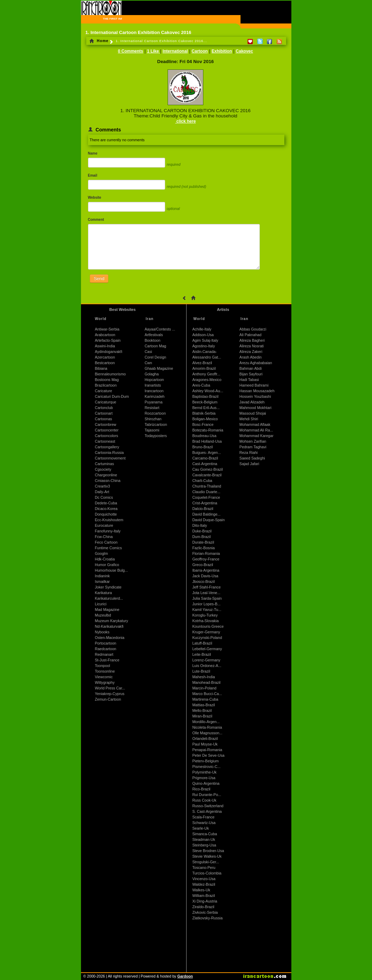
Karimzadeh (154, 396)
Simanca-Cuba (204, 834)
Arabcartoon (105, 335)
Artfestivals (154, 335)
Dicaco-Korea (106, 509)
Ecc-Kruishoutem (109, 520)
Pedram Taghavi (253, 447)
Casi (148, 352)
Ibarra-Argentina (206, 570)
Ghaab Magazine (159, 368)
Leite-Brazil (201, 654)
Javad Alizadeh (252, 402)
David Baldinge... (206, 514)
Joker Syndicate (108, 587)
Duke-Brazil (202, 531)
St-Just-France (107, 660)
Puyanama (153, 402)
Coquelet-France (206, 497)
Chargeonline (106, 475)
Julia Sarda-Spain (207, 598)
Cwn (148, 363)
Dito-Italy (199, 525)
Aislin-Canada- (204, 352)
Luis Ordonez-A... (207, 666)
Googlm (102, 553)
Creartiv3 (103, 486)
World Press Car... (110, 688)
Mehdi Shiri (249, 419)
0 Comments (130, 51)
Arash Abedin (251, 357)
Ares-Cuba (201, 385)
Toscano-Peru (204, 867)
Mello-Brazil (202, 710)
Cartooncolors (107, 436)
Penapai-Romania (207, 750)
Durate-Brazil (203, 542)
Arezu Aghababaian (256, 363)
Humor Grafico (107, 565)
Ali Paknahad (251, 335)
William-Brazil (204, 896)
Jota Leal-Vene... (206, 593)
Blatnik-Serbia (204, 413)
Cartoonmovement (110, 458)
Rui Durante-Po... (207, 795)
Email (93, 175)
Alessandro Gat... (207, 357)
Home (99, 41)
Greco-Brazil (202, 565)
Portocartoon (106, 643)
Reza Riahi (249, 452)
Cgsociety (103, 469)
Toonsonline (105, 671)
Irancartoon (154, 391)
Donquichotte (106, 514)
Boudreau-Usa (204, 436)
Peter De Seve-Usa (208, 755)
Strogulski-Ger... (205, 862)
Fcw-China (104, 537)
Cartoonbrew (106, 424)
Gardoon (185, 976)
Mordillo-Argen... (206, 722)
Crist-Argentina (205, 503)
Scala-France (203, 817)
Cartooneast (105, 441)
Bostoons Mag (107, 380)
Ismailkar (103, 581)
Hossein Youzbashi (255, 396)
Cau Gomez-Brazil (207, 469)
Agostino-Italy (204, 346)
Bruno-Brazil (202, 447)
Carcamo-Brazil (205, 458)
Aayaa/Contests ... (160, 329)
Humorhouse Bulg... (111, 570)
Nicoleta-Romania (207, 727)
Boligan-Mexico (205, 419)
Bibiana (101, 368)
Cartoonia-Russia (109, 452)
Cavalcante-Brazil (207, 475)
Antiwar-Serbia (107, 329)
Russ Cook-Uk (204, 800)
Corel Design (155, 357)
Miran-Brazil (202, 716)
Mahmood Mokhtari (255, 408)
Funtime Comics (109, 548)
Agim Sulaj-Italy (205, 340)
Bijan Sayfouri (251, 374)
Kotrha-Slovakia (205, 621)
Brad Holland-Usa (207, 441)
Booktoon (152, 340)
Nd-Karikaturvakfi (109, 626)
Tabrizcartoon (156, 424)
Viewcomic (104, 677)
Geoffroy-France (206, 559)
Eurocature (104, 525)
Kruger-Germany (206, 632)
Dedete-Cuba (106, 503)
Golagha (151, 374)
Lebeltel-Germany (207, 649)
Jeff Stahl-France (206, 587)
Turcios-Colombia (207, 873)
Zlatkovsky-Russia (207, 918)
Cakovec (244, 51)
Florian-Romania (206, 553)
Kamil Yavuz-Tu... (207, 610)
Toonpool (103, 666)
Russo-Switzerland (208, 806)
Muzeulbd (103, 615)
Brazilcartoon (106, 385)
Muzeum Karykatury (112, 621)
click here (186, 121)
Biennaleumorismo (110, 374)
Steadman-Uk (204, 839)
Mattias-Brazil (204, 705)
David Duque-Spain (208, 520)
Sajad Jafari (249, 464)
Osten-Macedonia (110, 638)
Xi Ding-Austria (205, 901)
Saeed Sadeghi (252, 458)
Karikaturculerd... (109, 598)
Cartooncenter (107, 430)
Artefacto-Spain (108, 340)
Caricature (104, 391)
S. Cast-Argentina (207, 811)
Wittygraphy (105, 682)
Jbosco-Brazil (203, 581)
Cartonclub (104, 408)
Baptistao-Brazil (205, 396)
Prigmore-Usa (204, 778)
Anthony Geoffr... (206, 374)
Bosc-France (203, 424)
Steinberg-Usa (204, 845)
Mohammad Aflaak (255, 424)
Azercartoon (105, 357)
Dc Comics (104, 497)
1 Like (153, 51)
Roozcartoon (155, 413)
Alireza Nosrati (252, 346)
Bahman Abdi (251, 368)
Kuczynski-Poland (207, 638)
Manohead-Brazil (206, 682)
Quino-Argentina (206, 783)
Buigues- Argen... (207, 452)
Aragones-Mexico (207, 380)
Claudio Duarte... (206, 492)
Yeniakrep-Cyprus (110, 694)
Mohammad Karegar (256, 436)
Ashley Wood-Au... (208, 391)
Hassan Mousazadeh (257, 391)
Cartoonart (104, 413)
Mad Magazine (107, 610)
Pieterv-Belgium (205, 761)
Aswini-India (105, 346)
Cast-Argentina (205, 464)
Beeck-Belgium (205, 402)
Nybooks (102, 632)
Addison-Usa (203, 335)
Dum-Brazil (201, 537)
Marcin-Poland (204, 688)
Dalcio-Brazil (203, 509)
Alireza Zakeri (251, 352)
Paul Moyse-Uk (205, 744)
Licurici (101, 604)
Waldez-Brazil (204, 884)
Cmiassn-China (108, 481)
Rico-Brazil (201, 789)
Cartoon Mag (155, 346)
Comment (96, 220)
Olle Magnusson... (207, 733)
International (175, 51)
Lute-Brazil (201, 671)
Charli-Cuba (202, 481)
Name (93, 153)
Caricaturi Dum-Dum (112, 396)
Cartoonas (104, 419)
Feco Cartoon (106, 542)
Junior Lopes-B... (206, 604)
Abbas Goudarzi (253, 329)
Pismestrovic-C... (206, 767)
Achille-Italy (202, 329)
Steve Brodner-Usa (208, 851)
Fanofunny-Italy (108, 531)
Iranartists (153, 385)
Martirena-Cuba (205, 699)
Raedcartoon (106, 649)
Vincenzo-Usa (204, 879)
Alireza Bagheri (252, 340)
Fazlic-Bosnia (203, 548)
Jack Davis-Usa (205, 576)
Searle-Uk (200, 828)
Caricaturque (106, 402)
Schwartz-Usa (204, 823)
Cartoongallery (107, 447)
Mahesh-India (204, 677)
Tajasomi (152, 430)
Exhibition (222, 51)
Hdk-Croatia (105, 559)
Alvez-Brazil (202, 363)
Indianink (103, 576)
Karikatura (104, 593)
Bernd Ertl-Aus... (206, 408)
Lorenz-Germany (206, 660)
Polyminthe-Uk (204, 772)
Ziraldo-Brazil (203, 907)
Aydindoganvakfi (109, 352)
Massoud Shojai (253, 413)
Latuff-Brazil (202, 643)
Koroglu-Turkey (205, 615)
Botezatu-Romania (208, 430)
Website (95, 198)
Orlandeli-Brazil (205, 739)
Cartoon (200, 51)
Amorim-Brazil (204, 368)
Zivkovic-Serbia (205, 912)
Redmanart (104, 654)
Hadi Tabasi (249, 380)
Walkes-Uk (201, 890)
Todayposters (155, 436)
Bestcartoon (105, 363)
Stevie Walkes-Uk (207, 856)
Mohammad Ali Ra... (256, 430)
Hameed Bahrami (254, 385)
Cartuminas (104, 464)
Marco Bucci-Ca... (207, 694)
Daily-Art (102, 492)
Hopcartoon (154, 380)
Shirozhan (153, 419)
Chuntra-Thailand (207, 486)
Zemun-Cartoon (108, 699)
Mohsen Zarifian (253, 441)
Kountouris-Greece (208, 626)
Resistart (152, 408)
